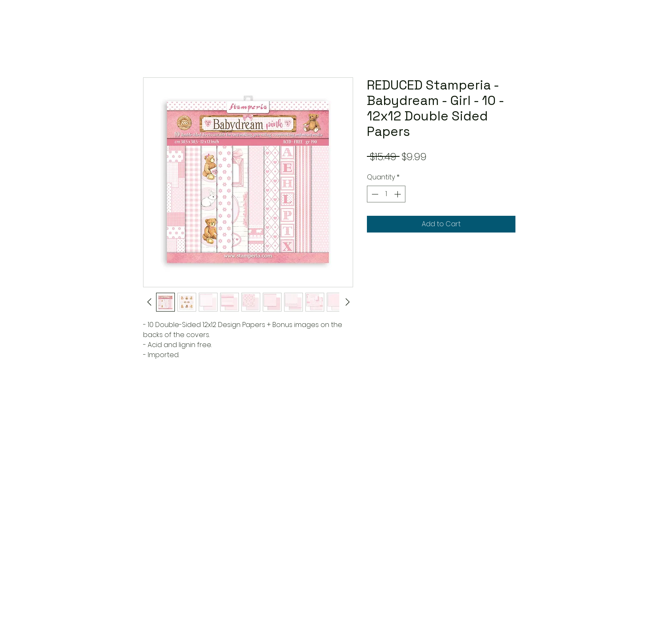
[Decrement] (374, 194)
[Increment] (398, 194)
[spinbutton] (386, 194)
